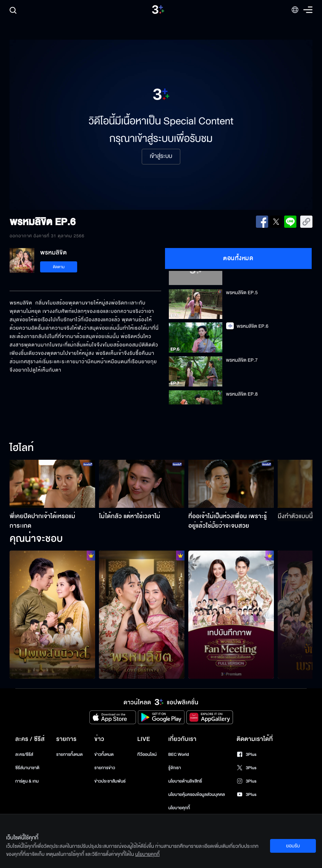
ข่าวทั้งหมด (104, 754)
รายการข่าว (105, 768)
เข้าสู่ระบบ (161, 156)
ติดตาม (59, 267)
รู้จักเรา (174, 768)
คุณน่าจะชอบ (36, 539)
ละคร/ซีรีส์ (24, 754)
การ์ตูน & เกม (27, 781)
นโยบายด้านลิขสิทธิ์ (185, 781)
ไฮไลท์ (22, 448)
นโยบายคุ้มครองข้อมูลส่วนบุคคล (197, 795)
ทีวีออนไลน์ (147, 754)
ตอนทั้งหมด (238, 258)
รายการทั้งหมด (69, 754)
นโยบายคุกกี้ (179, 808)
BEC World (178, 754)
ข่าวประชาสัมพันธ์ (110, 781)
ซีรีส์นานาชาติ (27, 768)
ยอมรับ (293, 846)
